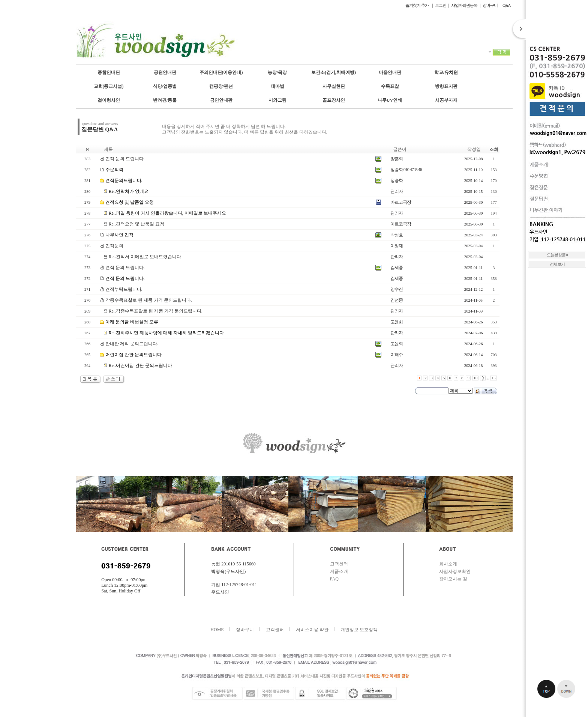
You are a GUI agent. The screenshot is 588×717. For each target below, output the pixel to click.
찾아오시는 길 (453, 579)
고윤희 (397, 322)
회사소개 (448, 564)
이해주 (397, 355)
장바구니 (490, 5)
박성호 (397, 235)
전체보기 (557, 264)
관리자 (397, 191)
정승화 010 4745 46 (406, 170)
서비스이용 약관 (312, 630)
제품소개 (339, 571)
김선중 (397, 300)
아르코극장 (401, 202)
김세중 (397, 268)
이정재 (397, 246)
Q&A (506, 5)
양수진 (397, 289)
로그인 (441, 5)
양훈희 (397, 159)
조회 (494, 149)
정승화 (397, 180)
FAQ (334, 579)
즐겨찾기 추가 (417, 5)
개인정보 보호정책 (359, 630)
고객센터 (339, 564)
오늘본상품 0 (557, 255)
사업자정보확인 (455, 571)
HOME (217, 630)
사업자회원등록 (464, 5)
